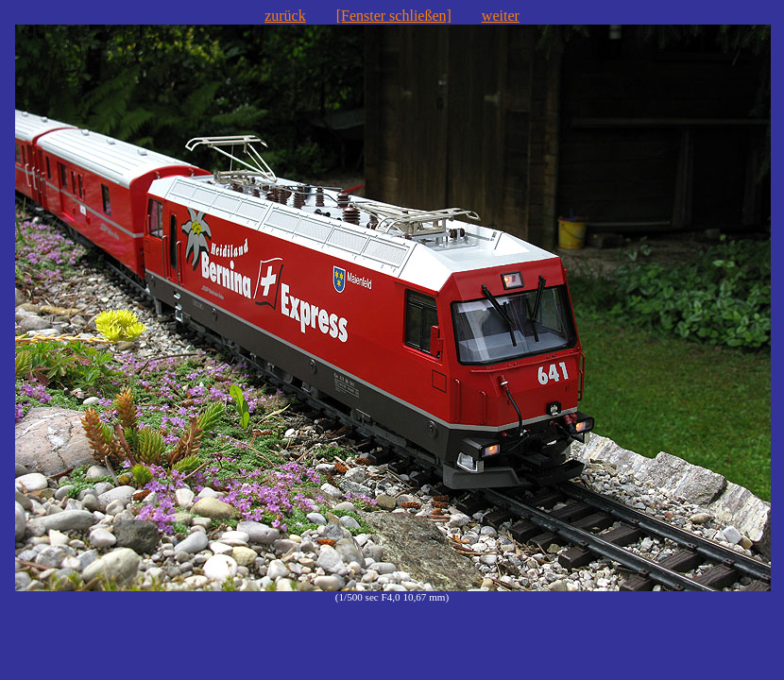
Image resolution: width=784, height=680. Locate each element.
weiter (501, 16)
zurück (285, 16)
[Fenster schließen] (394, 16)
